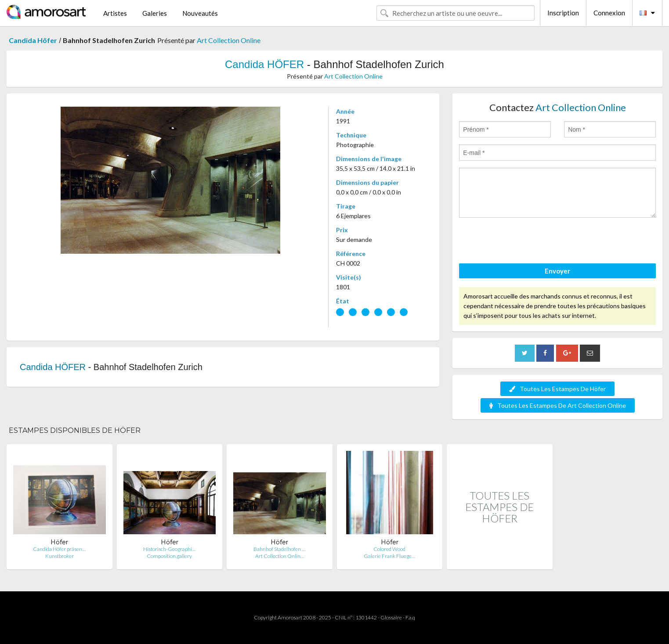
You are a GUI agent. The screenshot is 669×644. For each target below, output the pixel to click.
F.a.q (410, 617)
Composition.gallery (169, 556)
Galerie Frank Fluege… (389, 556)
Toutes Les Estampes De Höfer (557, 389)
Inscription (563, 13)
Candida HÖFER (264, 64)
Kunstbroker (60, 556)
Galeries (155, 13)
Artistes (115, 13)
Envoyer (557, 271)
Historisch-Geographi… (169, 549)
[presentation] (526, 242)
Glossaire (391, 617)
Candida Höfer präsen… (59, 549)
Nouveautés (200, 13)
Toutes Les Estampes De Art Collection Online (558, 405)
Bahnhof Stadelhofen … (279, 549)
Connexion (609, 13)
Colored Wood (389, 549)
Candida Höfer (33, 40)
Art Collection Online (229, 40)
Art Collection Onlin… (280, 556)
